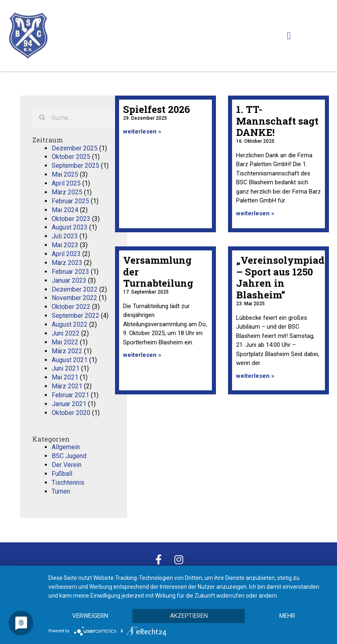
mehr (287, 616)
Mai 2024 (65, 210)
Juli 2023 (65, 236)
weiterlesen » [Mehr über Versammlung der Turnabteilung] (142, 355)
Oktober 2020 (71, 413)
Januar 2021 (69, 404)
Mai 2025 (65, 174)
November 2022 (74, 298)
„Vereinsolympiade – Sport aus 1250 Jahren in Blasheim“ (283, 277)
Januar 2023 (69, 280)
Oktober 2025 (71, 157)
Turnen (61, 491)
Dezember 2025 (75, 148)
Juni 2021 (66, 368)
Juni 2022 (66, 333)
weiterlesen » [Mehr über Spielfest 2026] (142, 131)
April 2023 (66, 254)
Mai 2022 (65, 342)
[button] (289, 36)
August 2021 (70, 360)
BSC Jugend (69, 456)
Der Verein (67, 465)
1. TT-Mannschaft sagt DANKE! (277, 121)
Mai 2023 (65, 245)
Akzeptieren (189, 616)
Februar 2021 (70, 395)
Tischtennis (68, 482)
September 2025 (75, 166)
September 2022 (75, 316)
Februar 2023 (70, 272)
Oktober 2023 (71, 219)
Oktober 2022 (71, 307)
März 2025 (67, 192)
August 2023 (70, 227)
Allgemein (66, 447)
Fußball (62, 474)
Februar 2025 (70, 201)
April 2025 (66, 183)
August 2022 (70, 324)
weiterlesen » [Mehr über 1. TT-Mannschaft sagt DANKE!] (255, 213)
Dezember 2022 (75, 289)
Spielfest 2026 (157, 109)
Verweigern (90, 616)
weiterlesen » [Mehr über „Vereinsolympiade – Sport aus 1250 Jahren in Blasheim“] (255, 376)
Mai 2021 (65, 377)
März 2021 (67, 386)
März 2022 (67, 351)
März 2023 (67, 263)
